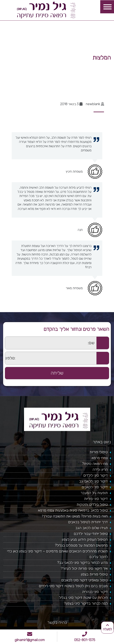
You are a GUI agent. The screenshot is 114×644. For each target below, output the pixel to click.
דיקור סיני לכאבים (95, 487)
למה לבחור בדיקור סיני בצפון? (86, 603)
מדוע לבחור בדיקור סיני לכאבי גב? (82, 563)
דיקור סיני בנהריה (95, 592)
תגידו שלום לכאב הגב (92, 528)
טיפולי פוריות (99, 452)
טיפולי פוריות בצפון (94, 574)
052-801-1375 (85, 637)
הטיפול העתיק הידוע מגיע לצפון (85, 539)
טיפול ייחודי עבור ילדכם (91, 534)
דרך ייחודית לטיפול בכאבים (88, 522)
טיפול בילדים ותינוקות (92, 504)
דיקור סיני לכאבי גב (93, 481)
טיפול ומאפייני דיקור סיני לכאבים (84, 580)
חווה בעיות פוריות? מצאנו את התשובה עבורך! (75, 516)
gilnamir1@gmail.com (30, 637)
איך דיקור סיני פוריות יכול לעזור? (84, 568)
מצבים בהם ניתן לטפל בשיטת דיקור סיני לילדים (73, 586)
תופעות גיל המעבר (94, 493)
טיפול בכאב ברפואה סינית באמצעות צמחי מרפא (73, 510)
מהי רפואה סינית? (95, 464)
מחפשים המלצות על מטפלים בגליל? (81, 545)
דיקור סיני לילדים (96, 475)
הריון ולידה (100, 470)
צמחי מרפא (100, 458)
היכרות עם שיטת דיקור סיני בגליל (83, 598)
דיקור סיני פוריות (96, 499)
